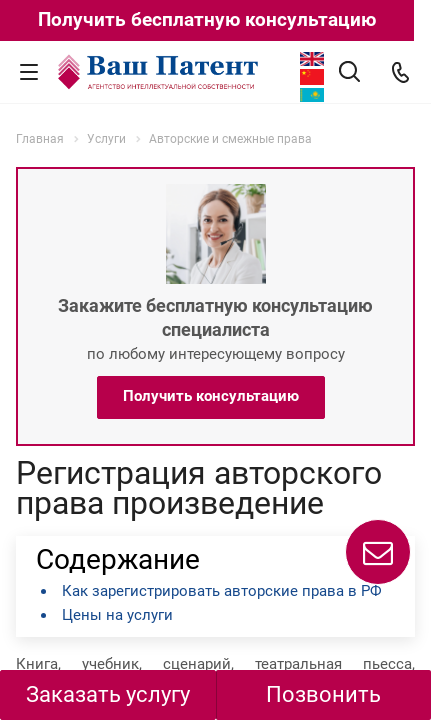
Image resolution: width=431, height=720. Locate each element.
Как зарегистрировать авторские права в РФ (222, 591)
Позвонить (323, 694)
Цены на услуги (117, 615)
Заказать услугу (108, 694)
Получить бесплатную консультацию (207, 19)
